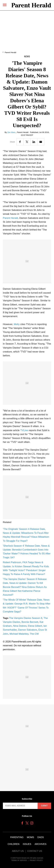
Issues (27, 844)
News (27, 57)
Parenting (17, 837)
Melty (17, 324)
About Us (18, 851)
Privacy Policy (36, 860)
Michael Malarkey (19, 634)
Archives (40, 844)
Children (14, 844)
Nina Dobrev (20, 626)
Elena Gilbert (35, 626)
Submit (44, 806)
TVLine (24, 430)
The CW (34, 634)
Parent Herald (10, 52)
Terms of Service (19, 860)
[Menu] (5, 5)
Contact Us (35, 851)
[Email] (41, 142)
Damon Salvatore (28, 630)
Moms (30, 837)
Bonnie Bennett (30, 622)
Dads (41, 837)
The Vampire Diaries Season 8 (26, 618)
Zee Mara (12, 132)
